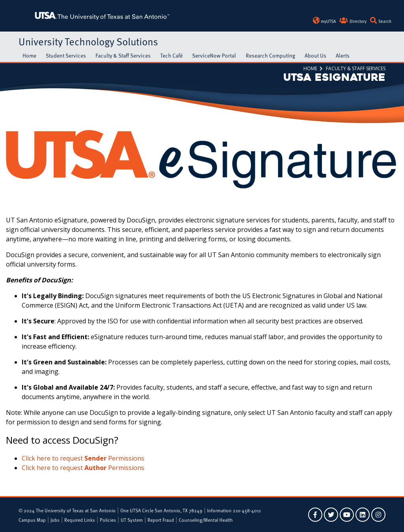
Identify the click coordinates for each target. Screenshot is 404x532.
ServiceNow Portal (214, 55)
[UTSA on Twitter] (331, 515)
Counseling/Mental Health (206, 520)
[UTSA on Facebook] (315, 515)
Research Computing (270, 55)
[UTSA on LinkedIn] (363, 515)
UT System (132, 520)
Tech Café (171, 55)
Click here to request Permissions (83, 458)
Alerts (343, 55)
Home (29, 55)
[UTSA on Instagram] (378, 515)
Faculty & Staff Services (123, 55)
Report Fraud (161, 520)
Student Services (66, 55)
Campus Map (32, 520)
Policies (108, 520)
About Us (315, 55)
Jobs (55, 520)
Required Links (80, 520)
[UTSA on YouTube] (347, 515)
